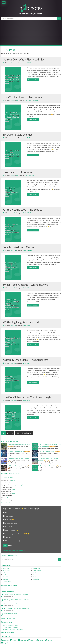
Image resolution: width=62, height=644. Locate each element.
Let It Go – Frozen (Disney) (47, 451)
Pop (33, 175)
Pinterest (5, 640)
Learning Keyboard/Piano (18, 485)
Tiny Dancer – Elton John (17, 172)
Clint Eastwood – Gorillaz (11, 604)
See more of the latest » (8, 618)
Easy (12, 213)
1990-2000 (6, 570)
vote (5, 545)
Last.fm (48, 640)
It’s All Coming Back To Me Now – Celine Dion (16, 609)
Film (31, 250)
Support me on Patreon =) (9, 643)
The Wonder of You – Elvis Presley (22, 97)
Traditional (35, 100)
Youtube (40, 640)
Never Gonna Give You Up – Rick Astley (20, 444)
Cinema (13, 489)
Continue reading (33, 80)
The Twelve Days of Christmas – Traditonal (16, 595)
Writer (13, 494)
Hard (12, 250)
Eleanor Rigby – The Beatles (47, 466)
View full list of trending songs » (10, 474)
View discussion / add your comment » (14, 550)
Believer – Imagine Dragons (16, 451)
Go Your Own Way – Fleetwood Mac (24, 59)
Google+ (31, 640)
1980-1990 (36, 568)
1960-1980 (28, 63)
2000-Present (37, 570)
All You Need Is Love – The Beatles (22, 210)
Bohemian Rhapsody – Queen (17, 466)
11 (18, 433)
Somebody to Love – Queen (18, 247)
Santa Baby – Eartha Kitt (11, 613)
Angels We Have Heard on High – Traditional (16, 599)
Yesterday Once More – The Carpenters (25, 360)
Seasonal (5, 579)
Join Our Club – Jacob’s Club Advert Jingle (27, 397)
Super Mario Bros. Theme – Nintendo (19, 459)
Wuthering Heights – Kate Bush (21, 322)
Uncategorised (7, 581)
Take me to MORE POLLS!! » (9, 555)
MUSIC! (13, 481)
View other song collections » (9, 586)
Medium (13, 63)
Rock (31, 213)
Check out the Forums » (8, 503)
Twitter (13, 640)
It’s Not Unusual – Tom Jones (10, 627)
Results (10, 545)
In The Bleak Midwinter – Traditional (13, 629)
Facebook (22, 640)
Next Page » (27, 433)
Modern (5, 575)
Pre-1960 (6, 577)
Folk (34, 573)
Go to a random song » (7, 632)
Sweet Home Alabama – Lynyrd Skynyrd (26, 285)
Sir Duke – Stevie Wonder (18, 135)
